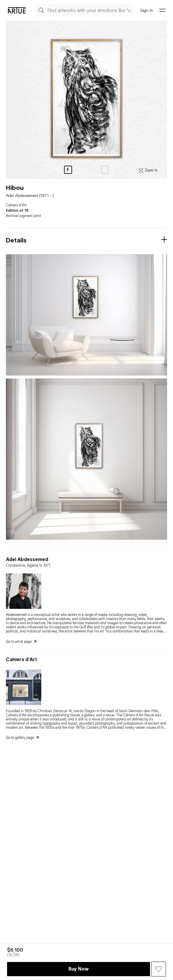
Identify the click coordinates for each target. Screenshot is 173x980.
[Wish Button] (159, 969)
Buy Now (79, 969)
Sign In (147, 10)
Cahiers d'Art (16, 205)
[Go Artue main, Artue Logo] (17, 10)
